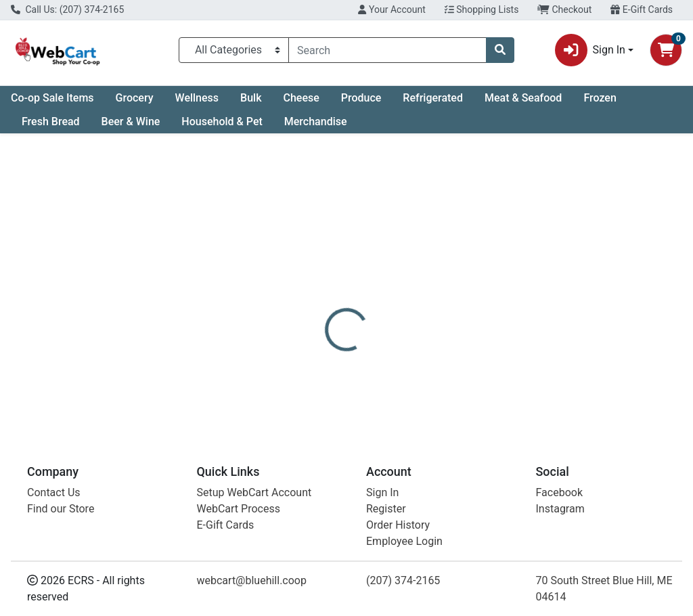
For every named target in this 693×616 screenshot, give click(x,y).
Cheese (301, 98)
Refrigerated (433, 98)
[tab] (326, 307)
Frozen (600, 98)
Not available (587, 234)
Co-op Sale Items (52, 98)
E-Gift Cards (642, 9)
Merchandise (316, 122)
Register (386, 509)
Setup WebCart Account (254, 492)
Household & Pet (222, 122)
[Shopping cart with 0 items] (666, 50)
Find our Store (61, 509)
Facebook (559, 492)
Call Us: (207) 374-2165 (67, 9)
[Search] (387, 50)
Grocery (135, 98)
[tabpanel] (491, 371)
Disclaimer (385, 307)
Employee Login (404, 541)
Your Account (392, 9)
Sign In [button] (590, 50)
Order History (398, 525)
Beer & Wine (131, 122)
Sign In (382, 492)
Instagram (560, 509)
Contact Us (54, 492)
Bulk (251, 98)
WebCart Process (239, 509)
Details (326, 307)
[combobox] (387, 50)
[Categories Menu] (234, 50)
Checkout (564, 9)
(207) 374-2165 (403, 580)
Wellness (197, 98)
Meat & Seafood (523, 98)
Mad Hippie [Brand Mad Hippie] (450, 358)
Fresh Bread (51, 122)
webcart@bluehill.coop (252, 580)
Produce (361, 98)
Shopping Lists (482, 9)
